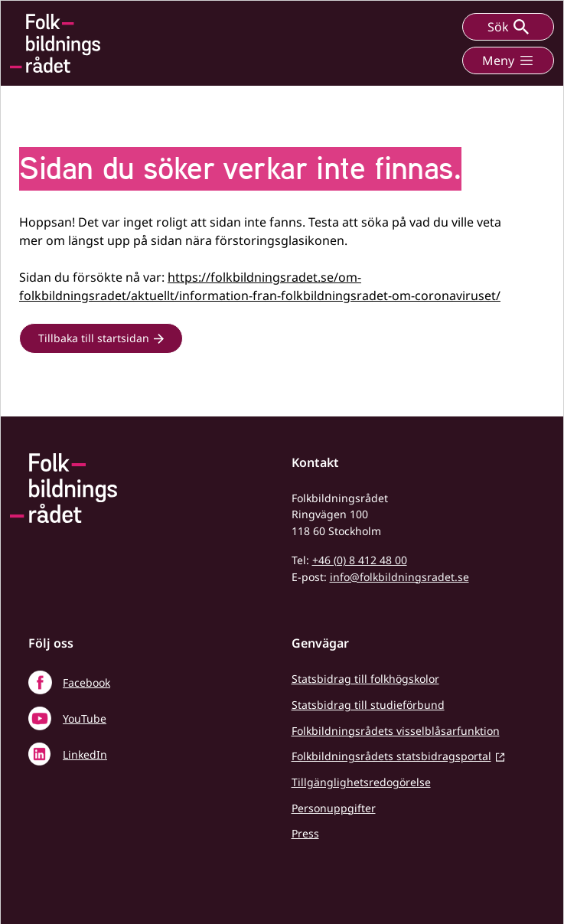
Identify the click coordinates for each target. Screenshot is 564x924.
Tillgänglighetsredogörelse (361, 782)
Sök (508, 27)
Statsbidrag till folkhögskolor (365, 679)
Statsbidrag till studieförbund (368, 705)
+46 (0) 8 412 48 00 (360, 560)
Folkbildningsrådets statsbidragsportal (391, 756)
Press (305, 833)
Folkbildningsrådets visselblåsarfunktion (396, 731)
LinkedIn (85, 754)
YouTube (85, 718)
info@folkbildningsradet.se (399, 577)
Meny (508, 60)
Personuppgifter (334, 808)
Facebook (86, 682)
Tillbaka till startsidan (94, 338)
